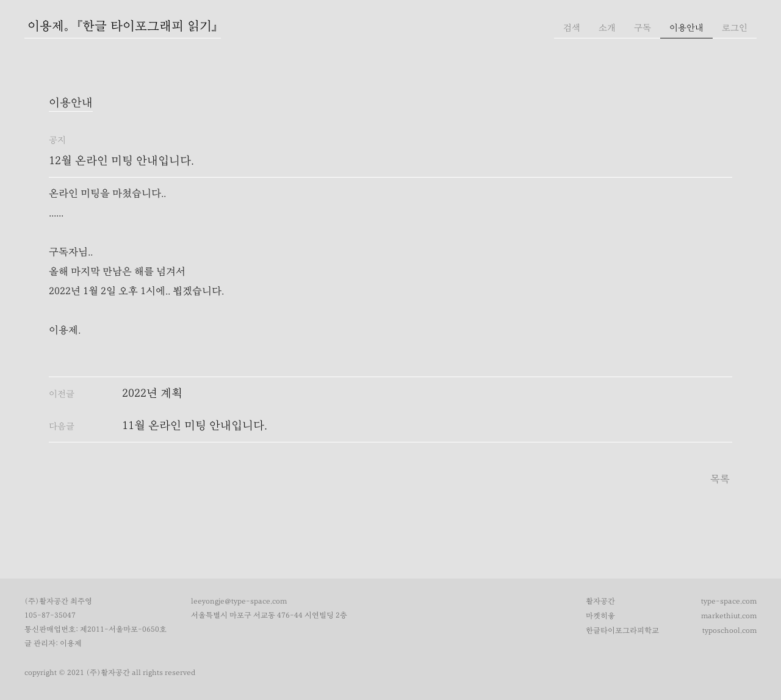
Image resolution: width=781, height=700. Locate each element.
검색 (572, 28)
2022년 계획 (152, 393)
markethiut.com (729, 616)
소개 (607, 28)
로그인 (735, 28)
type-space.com (729, 601)
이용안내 (686, 28)
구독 (642, 28)
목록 (720, 479)
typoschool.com (729, 631)
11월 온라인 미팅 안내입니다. (195, 426)
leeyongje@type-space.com (239, 601)
